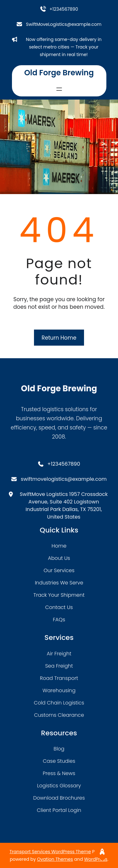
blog (59, 749)
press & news (59, 773)
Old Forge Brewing (59, 73)
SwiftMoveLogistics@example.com (64, 24)
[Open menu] (59, 89)
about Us (59, 558)
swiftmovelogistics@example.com (64, 479)
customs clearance (59, 715)
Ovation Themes (55, 859)
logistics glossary (59, 786)
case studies (59, 761)
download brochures (59, 798)
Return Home (59, 338)
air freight (59, 654)
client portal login (59, 810)
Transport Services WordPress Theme (50, 852)
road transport (59, 678)
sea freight (59, 666)
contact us (59, 607)
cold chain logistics (59, 703)
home (59, 546)
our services (59, 570)
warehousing (59, 690)
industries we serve (59, 583)
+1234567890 (64, 9)
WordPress (96, 859)
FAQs (59, 620)
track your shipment (59, 595)
